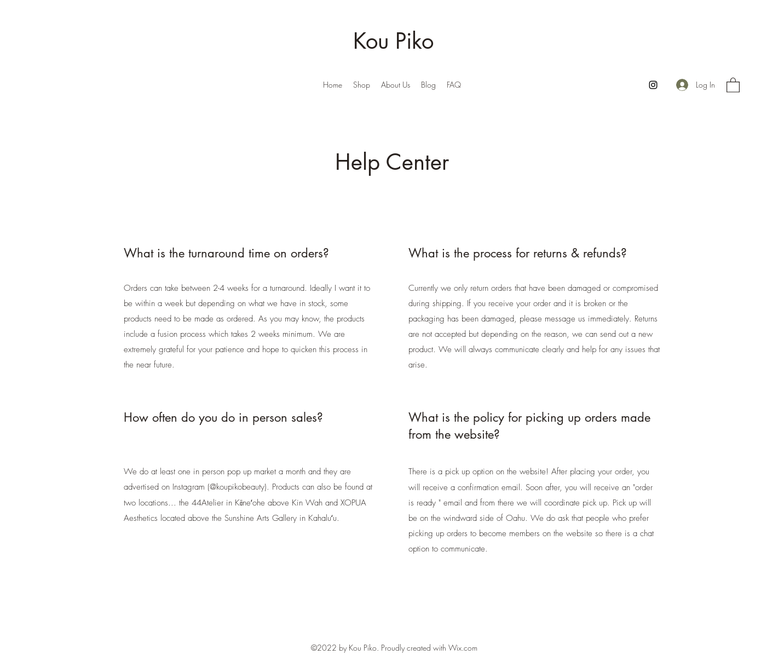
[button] (733, 85)
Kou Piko (393, 41)
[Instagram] (653, 85)
